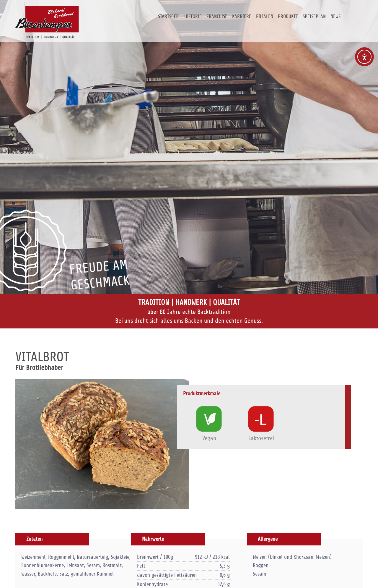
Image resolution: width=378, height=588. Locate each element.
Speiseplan (314, 16)
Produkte (288, 16)
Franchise (217, 16)
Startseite (169, 16)
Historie (193, 16)
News (335, 16)
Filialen (265, 16)
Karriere (242, 16)
